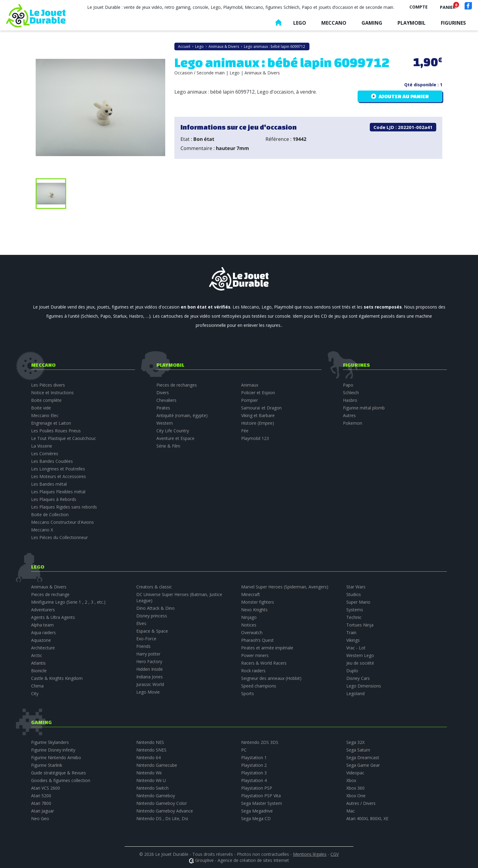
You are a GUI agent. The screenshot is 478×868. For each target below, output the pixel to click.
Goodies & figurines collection (61, 780)
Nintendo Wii (149, 773)
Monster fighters (258, 602)
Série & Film (168, 446)
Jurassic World (150, 684)
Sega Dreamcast (363, 757)
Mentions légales (310, 854)
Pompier (250, 400)
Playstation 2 (254, 765)
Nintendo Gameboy (156, 796)
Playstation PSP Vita (261, 796)
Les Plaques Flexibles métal (58, 492)
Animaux (250, 385)
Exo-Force (146, 639)
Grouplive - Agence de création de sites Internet (242, 860)
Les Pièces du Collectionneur (59, 537)
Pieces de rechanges (177, 385)
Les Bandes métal (49, 484)
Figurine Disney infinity (53, 750)
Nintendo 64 (148, 757)
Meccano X (42, 530)
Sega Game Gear (363, 765)
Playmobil (412, 23)
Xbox (351, 780)
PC (244, 750)
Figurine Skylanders (50, 742)
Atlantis (38, 663)
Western (165, 423)
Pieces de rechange (50, 594)
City (35, 693)
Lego (300, 23)
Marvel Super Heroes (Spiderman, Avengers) (285, 587)
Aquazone (41, 640)
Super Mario (358, 602)
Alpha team (42, 625)
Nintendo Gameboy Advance (165, 811)
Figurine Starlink (47, 765)
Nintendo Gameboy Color (162, 803)
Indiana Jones (150, 677)
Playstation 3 (254, 773)
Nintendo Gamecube (157, 765)
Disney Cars (358, 678)
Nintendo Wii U (151, 780)
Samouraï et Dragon (261, 408)
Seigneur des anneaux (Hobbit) (271, 678)
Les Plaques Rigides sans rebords (64, 507)
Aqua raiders (43, 632)
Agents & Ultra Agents (53, 617)
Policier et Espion (258, 393)
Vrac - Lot (356, 648)
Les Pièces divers (48, 385)
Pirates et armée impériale (267, 648)
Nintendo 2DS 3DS (260, 742)
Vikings (353, 640)
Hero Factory (149, 661)
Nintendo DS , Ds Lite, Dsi (162, 818)
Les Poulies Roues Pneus (56, 431)
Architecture (43, 648)
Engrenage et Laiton (51, 423)
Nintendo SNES (151, 750)
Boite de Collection (50, 514)
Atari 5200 (41, 796)
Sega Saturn (358, 750)
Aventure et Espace (175, 438)
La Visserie (42, 446)
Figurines (453, 23)
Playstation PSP (257, 788)
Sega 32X (355, 742)
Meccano (334, 23)
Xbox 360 (355, 788)
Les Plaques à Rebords (54, 499)
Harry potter (148, 654)
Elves (141, 623)
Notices (249, 625)
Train (351, 632)
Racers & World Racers (264, 663)
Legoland (355, 693)
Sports (248, 693)
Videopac (355, 773)
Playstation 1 (254, 757)
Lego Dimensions (364, 686)
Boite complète (46, 400)
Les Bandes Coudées (52, 461)
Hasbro (350, 400)
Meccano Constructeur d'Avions (62, 522)
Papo (348, 385)
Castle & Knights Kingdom (57, 678)
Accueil (278, 24)
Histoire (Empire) (258, 423)
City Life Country (173, 431)
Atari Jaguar (43, 811)
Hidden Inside (150, 669)
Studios (354, 594)
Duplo (352, 671)
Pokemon (353, 423)
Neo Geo (40, 818)
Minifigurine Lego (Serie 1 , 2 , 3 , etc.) (68, 602)
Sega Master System (262, 803)
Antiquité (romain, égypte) (182, 415)
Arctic (37, 655)
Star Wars (356, 587)
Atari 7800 (41, 803)
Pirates (163, 408)
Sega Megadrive (257, 811)
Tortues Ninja (360, 625)
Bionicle (39, 671)
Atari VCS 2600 (46, 788)
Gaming (372, 23)
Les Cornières (45, 454)
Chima (37, 686)
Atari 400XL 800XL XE (367, 818)
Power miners (255, 655)
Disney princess (152, 616)
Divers (163, 393)
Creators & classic (154, 587)
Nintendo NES (150, 742)
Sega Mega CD (256, 818)
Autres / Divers (361, 803)
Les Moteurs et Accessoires (59, 476)
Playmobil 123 (255, 438)
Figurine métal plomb (364, 408)
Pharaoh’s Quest (257, 640)
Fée (245, 431)
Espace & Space (152, 631)
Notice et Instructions (52, 393)
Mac (351, 811)
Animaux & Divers (49, 587)
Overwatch (252, 632)
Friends (143, 646)
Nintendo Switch (152, 788)
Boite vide (41, 408)
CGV (335, 854)
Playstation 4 (254, 780)
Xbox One (356, 796)
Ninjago (249, 617)
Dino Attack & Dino (155, 608)
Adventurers (43, 610)
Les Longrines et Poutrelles (58, 469)
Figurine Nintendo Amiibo (56, 757)
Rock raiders (253, 671)
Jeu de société (360, 663)
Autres (349, 415)
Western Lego (360, 655)
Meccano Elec (45, 415)
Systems (355, 610)
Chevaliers (166, 400)
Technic (354, 617)
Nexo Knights (254, 610)
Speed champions (259, 686)
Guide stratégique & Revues (59, 773)
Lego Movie (148, 692)
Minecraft (251, 594)
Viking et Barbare (258, 415)
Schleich (351, 393)
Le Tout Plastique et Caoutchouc (64, 438)
